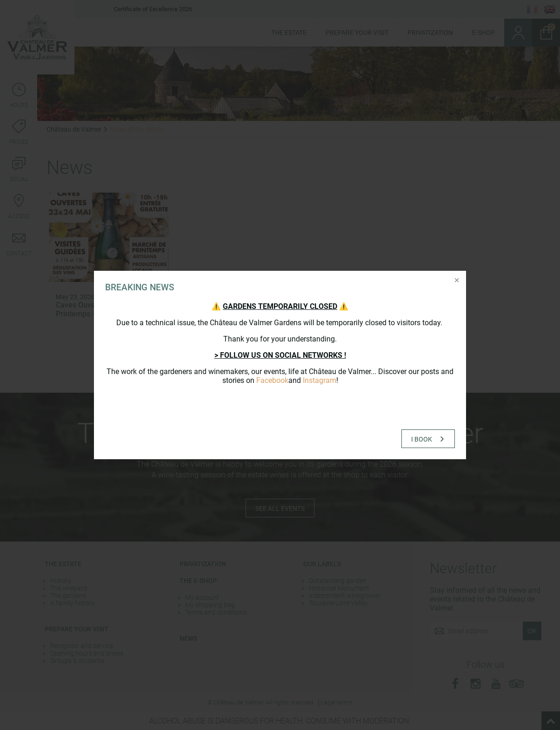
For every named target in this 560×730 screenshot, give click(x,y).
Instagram (320, 380)
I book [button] (422, 439)
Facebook (272, 380)
